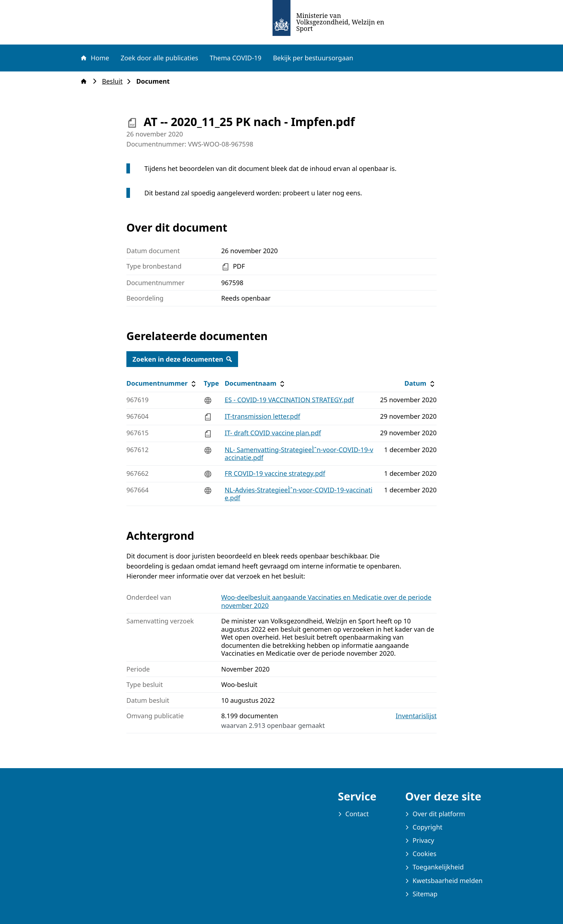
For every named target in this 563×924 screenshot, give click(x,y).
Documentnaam (256, 383)
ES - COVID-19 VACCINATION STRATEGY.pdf (289, 400)
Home (94, 58)
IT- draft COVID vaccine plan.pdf (273, 433)
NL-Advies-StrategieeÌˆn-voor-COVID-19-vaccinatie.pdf (299, 494)
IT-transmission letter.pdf (262, 416)
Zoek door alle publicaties (159, 58)
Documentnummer (162, 383)
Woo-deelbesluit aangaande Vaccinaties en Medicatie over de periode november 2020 (326, 601)
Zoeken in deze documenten (182, 359)
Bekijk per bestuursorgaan (313, 58)
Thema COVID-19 (236, 58)
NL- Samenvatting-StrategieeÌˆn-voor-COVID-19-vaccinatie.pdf (299, 454)
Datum (420, 383)
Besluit (114, 81)
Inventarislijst (416, 716)
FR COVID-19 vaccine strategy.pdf (275, 473)
